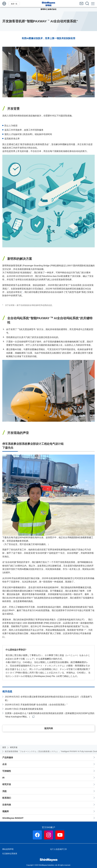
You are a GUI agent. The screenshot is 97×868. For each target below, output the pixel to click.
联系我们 (7, 798)
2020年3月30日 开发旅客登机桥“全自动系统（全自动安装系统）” (36, 705)
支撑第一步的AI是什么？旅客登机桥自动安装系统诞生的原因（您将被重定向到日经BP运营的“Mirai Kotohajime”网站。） (50, 715)
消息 (4, 791)
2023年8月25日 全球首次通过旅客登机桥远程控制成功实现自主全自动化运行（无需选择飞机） (48, 698)
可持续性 (7, 771)
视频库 (6, 811)
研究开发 (7, 784)
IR (3, 778)
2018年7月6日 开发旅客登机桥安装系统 (24, 709)
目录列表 (7, 805)
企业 (4, 764)
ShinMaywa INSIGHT (13, 818)
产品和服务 (8, 758)
